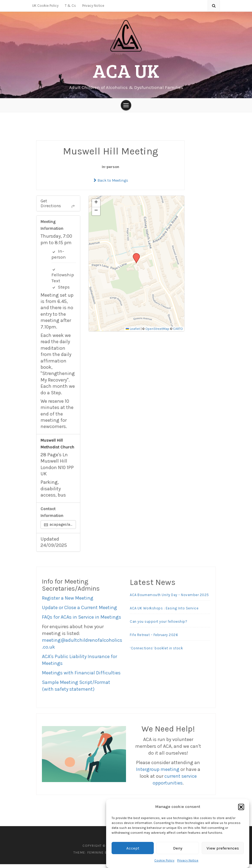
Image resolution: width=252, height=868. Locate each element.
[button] (241, 807)
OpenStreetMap (157, 333)
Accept (133, 848)
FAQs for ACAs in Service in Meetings (82, 621)
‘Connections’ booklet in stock (156, 652)
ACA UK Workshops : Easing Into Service (164, 612)
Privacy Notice (188, 860)
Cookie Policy (164, 860)
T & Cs (70, 6)
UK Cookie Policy (45, 6)
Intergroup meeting (158, 773)
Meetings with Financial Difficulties (81, 677)
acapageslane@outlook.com (60, 528)
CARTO (178, 333)
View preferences (223, 848)
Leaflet (133, 333)
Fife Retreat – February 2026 (154, 638)
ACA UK (126, 71)
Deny (178, 848)
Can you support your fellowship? (159, 625)
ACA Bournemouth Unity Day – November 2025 (169, 598)
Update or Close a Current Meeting (79, 611)
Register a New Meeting (68, 602)
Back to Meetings (110, 184)
